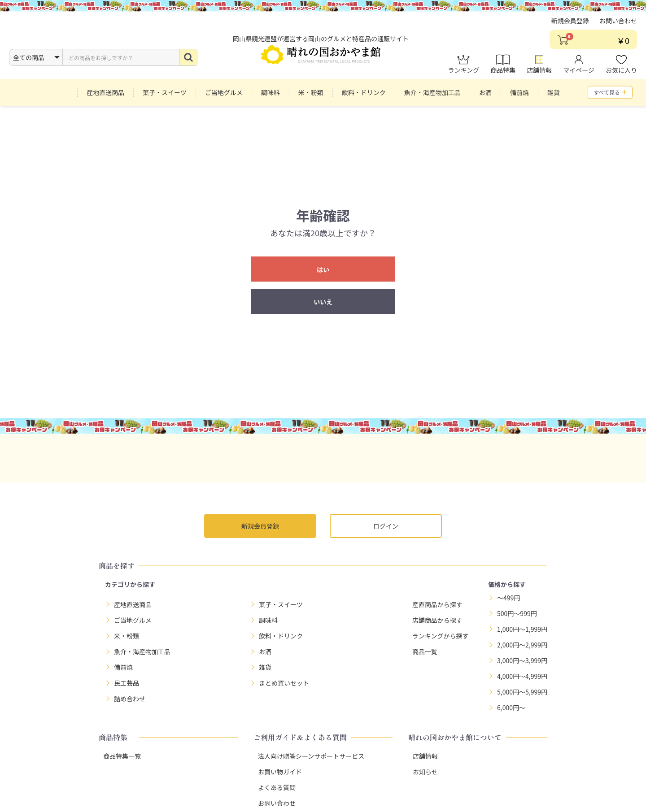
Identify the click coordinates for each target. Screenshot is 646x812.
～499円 (509, 598)
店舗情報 (539, 68)
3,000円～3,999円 (522, 660)
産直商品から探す (437, 604)
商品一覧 (425, 651)
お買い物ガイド (280, 772)
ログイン (386, 526)
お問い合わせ (618, 25)
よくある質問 (277, 787)
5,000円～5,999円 (522, 692)
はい (323, 269)
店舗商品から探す (437, 620)
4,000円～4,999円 (522, 676)
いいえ (323, 302)
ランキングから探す (441, 636)
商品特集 (503, 68)
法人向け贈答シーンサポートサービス (311, 756)
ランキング (464, 68)
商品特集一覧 (122, 756)
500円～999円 (517, 613)
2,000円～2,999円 (522, 645)
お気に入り (621, 68)
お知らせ (425, 772)
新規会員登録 (570, 25)
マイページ (579, 68)
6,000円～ (511, 708)
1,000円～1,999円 (522, 629)
